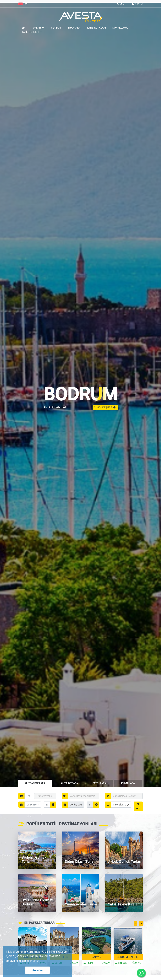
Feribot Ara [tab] (69, 783)
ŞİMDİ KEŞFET (105, 407)
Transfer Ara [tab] (35, 783)
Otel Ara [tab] (128, 783)
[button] (23, 4)
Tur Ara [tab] (99, 783)
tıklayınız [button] (33, 961)
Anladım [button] (38, 970)
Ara (138, 806)
